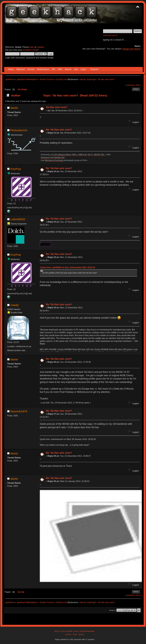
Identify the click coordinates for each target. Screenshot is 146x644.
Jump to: (112, 610)
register (41, 47)
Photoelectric (19, 130)
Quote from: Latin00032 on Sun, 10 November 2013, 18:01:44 (68, 268)
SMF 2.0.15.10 (61, 631)
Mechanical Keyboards (54, 160)
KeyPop (91, 79)
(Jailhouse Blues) (64, 155)
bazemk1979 (19, 411)
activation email (30, 50)
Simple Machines (87, 631)
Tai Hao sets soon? (57, 107)
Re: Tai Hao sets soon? (59, 130)
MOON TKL (99, 155)
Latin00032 (18, 219)
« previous (130, 85)
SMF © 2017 (74, 631)
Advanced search (110, 35)
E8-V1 (90, 155)
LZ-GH (54, 155)
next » (138, 85)
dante (14, 108)
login (32, 47)
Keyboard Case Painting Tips (53, 157)
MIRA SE (83, 155)
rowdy (15, 305)
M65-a (75, 155)
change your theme (131, 49)
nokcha (83, 79)
